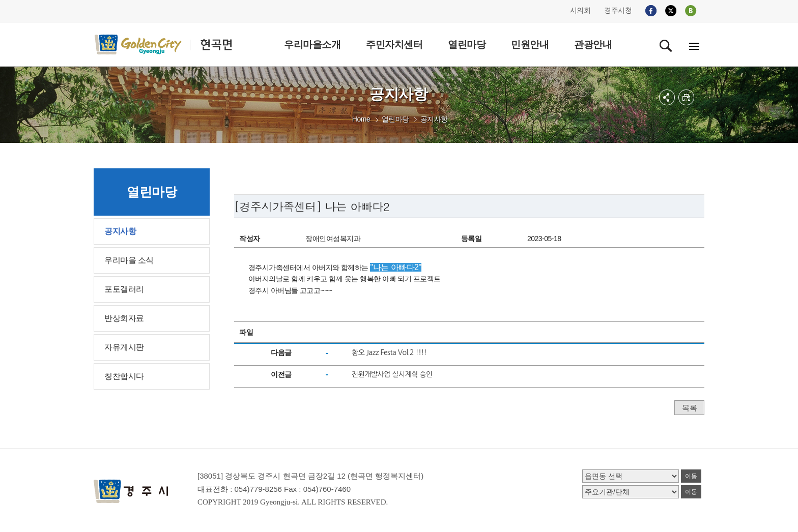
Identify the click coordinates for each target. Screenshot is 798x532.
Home (361, 119)
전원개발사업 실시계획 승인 (392, 374)
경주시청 (618, 10)
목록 (689, 408)
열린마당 (395, 119)
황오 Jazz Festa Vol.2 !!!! (389, 352)
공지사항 (434, 119)
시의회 (580, 10)
